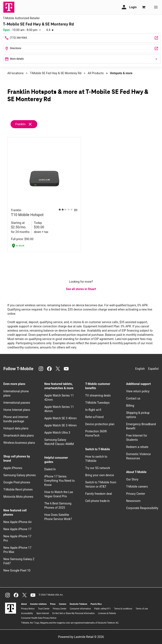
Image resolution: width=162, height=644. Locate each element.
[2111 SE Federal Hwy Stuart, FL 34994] (82, 49)
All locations (16, 73)
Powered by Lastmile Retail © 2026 (81, 637)
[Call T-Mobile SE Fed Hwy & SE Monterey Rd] (82, 38)
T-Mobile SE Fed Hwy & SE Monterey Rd (56, 73)
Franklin (20, 124)
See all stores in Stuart (81, 289)
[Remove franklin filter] (24, 124)
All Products (96, 73)
